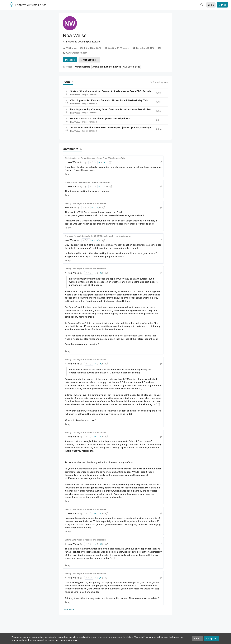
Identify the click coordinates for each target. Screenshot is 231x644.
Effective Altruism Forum (28, 5)
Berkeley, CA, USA (144, 48)
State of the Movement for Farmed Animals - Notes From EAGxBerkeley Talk (114, 91)
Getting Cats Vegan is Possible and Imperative (86, 203)
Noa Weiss (75, 95)
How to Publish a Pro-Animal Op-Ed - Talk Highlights (100, 119)
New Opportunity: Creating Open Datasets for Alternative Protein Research (114, 109)
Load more (68, 610)
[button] (100, 162)
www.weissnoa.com (75, 53)
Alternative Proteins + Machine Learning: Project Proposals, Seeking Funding (115, 128)
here (75, 640)
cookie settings (20, 640)
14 (159, 129)
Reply (68, 174)
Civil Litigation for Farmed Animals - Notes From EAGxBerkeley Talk (109, 100)
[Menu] (5, 5)
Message (70, 60)
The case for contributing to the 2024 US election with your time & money (98, 236)
